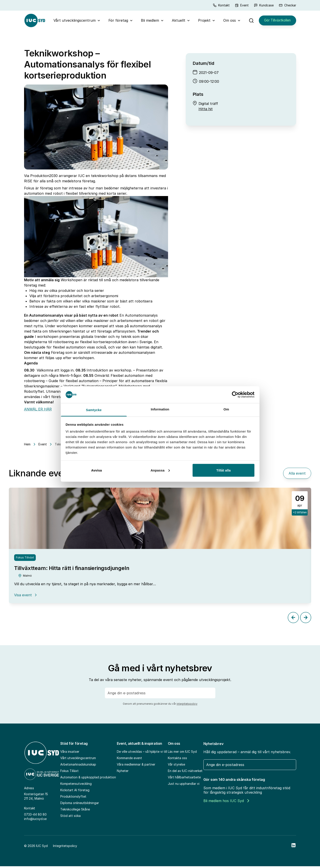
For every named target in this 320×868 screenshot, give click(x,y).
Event (242, 5)
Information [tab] (160, 409)
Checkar (288, 5)
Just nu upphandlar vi (184, 785)
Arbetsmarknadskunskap (78, 766)
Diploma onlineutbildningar (80, 804)
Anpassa (160, 470)
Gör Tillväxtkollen (276, 21)
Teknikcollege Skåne (75, 811)
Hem (27, 446)
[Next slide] (306, 619)
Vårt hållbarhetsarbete (184, 779)
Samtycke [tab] (94, 410)
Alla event (297, 475)
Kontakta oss (177, 759)
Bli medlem (148, 21)
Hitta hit (206, 111)
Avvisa (97, 470)
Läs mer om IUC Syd (182, 753)
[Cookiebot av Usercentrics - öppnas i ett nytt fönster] (235, 395)
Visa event (26, 597)
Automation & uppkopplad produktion (88, 779)
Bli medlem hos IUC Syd (226, 802)
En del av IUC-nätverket (185, 772)
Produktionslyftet (73, 798)
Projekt (202, 21)
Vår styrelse (176, 766)
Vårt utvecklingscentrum (73, 21)
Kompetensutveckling (76, 785)
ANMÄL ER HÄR (38, 411)
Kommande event (129, 759)
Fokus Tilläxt (69, 772)
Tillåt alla (223, 470)
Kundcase (264, 5)
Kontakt (221, 5)
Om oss (228, 21)
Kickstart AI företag (75, 792)
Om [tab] (226, 409)
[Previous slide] (293, 619)
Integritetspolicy (65, 848)
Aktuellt (177, 21)
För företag (116, 21)
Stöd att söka (70, 817)
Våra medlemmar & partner (136, 766)
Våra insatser (70, 753)
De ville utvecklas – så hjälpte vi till (142, 753)
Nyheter (123, 772)
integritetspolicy (187, 705)
